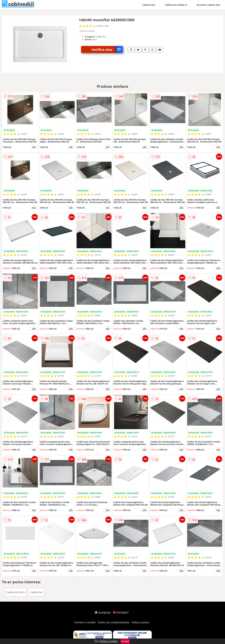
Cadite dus (36, 592)
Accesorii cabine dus (208, 5)
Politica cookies (140, 622)
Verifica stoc (107, 50)
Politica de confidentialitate (114, 622)
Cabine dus (149, 5)
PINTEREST (121, 613)
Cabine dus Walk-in (176, 5)
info (34, 147)
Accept (125, 641)
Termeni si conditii (85, 622)
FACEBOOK (103, 613)
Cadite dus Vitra (16, 592)
